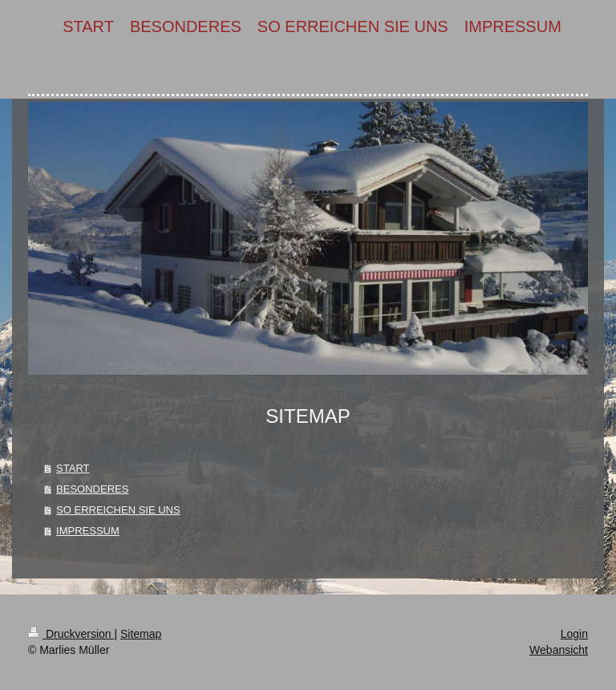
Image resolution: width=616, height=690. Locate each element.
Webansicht (559, 650)
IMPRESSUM (88, 531)
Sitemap (141, 634)
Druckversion (71, 634)
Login (574, 634)
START (73, 468)
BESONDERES (92, 489)
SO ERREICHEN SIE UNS (118, 510)
